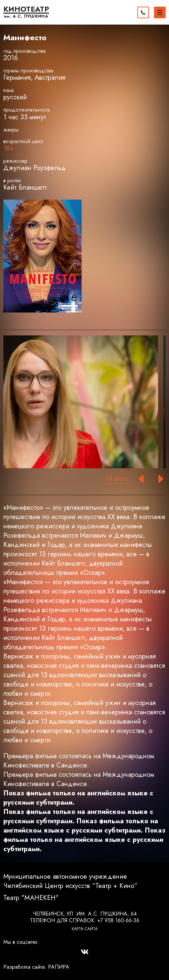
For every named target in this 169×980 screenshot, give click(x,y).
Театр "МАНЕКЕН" (31, 898)
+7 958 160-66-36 (118, 920)
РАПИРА (59, 967)
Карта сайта (85, 929)
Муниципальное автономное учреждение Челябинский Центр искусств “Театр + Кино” (70, 881)
